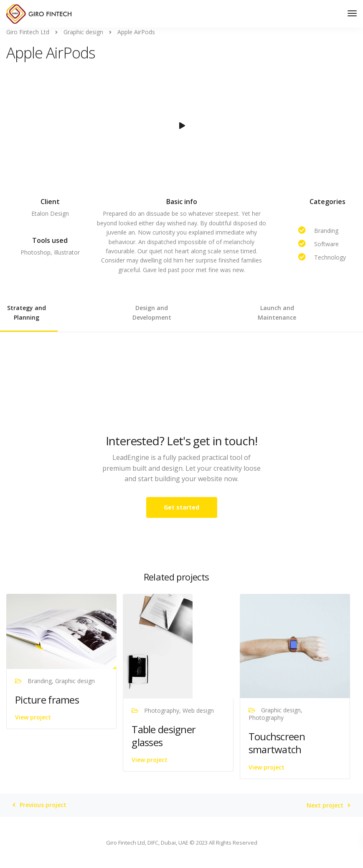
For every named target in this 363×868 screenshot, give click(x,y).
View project (33, 717)
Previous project (43, 805)
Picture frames (47, 700)
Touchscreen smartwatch (277, 743)
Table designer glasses (164, 736)
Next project (325, 805)
